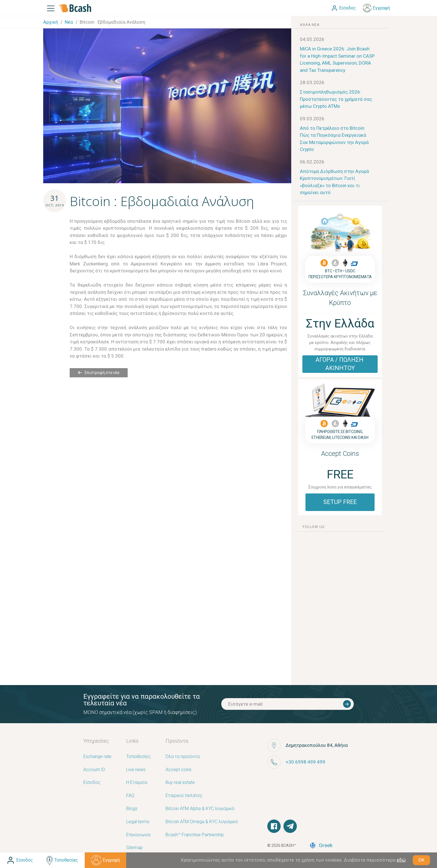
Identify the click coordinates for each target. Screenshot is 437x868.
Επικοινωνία (138, 835)
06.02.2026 (312, 162)
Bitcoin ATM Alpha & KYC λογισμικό (200, 809)
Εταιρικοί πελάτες (184, 796)
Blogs (132, 809)
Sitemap (134, 848)
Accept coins (179, 770)
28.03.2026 (312, 82)
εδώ (401, 860)
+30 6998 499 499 (305, 762)
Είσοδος (92, 783)
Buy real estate (180, 783)
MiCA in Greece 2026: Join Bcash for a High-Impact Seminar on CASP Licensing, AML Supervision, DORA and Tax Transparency (337, 59)
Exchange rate (97, 757)
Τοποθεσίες (139, 757)
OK (421, 860)
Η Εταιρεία (137, 783)
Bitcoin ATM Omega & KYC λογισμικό (202, 822)
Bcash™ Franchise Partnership (195, 835)
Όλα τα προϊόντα (183, 757)
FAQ (130, 796)
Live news (136, 770)
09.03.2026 (312, 119)
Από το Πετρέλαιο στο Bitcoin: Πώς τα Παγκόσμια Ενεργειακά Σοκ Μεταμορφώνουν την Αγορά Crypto (334, 139)
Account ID (94, 770)
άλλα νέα (310, 25)
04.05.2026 (312, 39)
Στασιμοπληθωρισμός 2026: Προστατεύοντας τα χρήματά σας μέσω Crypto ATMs (336, 99)
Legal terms (138, 822)
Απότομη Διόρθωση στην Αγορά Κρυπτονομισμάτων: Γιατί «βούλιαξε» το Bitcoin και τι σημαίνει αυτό (334, 182)
